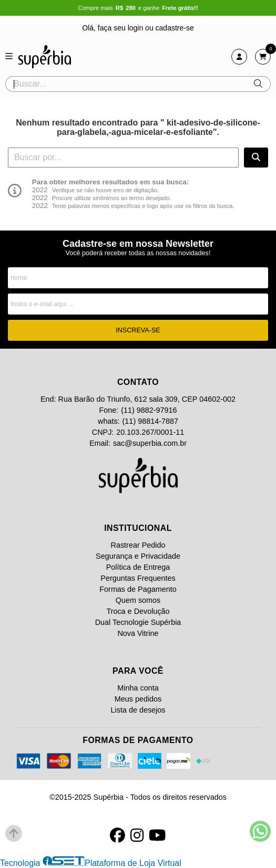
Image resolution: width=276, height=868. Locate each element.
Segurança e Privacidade (138, 556)
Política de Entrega (138, 567)
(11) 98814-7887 (150, 421)
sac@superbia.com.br (150, 443)
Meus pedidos (138, 699)
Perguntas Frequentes (138, 578)
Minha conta (138, 688)
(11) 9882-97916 (149, 410)
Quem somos (138, 600)
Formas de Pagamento (138, 589)
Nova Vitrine (138, 633)
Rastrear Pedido (138, 545)
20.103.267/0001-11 (150, 432)
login (136, 28)
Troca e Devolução (138, 611)
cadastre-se (175, 28)
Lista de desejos (138, 710)
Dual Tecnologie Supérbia (138, 622)
